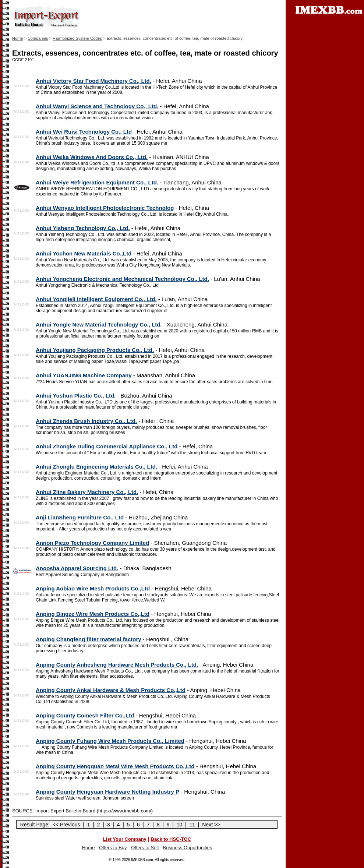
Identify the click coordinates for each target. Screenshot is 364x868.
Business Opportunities (188, 848)
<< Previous (66, 825)
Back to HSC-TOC (171, 839)
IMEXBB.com (142, 860)
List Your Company (125, 839)
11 (192, 825)
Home (17, 38)
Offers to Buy (113, 848)
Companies (38, 38)
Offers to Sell (145, 848)
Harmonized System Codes (77, 38)
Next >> (211, 825)
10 (180, 825)
